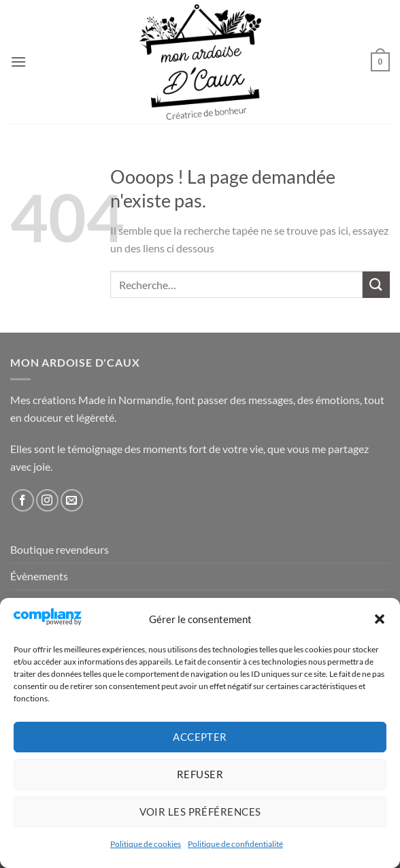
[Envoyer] (376, 285)
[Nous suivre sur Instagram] (47, 500)
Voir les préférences (200, 812)
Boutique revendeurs (60, 549)
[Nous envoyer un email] (72, 500)
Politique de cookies (146, 844)
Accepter (200, 737)
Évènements (39, 576)
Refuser (200, 774)
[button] (380, 619)
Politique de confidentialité (235, 844)
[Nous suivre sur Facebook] (23, 500)
